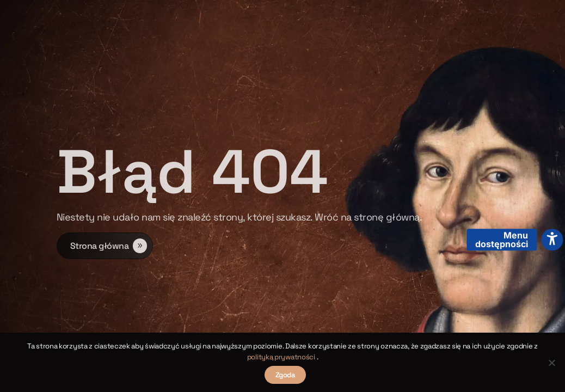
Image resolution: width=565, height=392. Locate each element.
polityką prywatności (282, 357)
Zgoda (285, 375)
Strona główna (100, 248)
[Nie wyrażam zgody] (551, 363)
